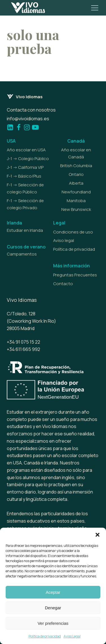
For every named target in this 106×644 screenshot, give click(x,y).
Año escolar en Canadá (76, 153)
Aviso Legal (72, 636)
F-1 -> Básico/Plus (24, 176)
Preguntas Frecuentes (75, 275)
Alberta (76, 183)
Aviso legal (64, 240)
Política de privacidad (45, 636)
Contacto (63, 284)
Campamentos (22, 254)
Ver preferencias (53, 623)
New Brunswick (76, 209)
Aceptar (53, 592)
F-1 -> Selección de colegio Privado (25, 204)
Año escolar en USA (26, 150)
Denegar (53, 608)
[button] (98, 535)
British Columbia (76, 166)
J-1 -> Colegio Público (28, 159)
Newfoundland (76, 192)
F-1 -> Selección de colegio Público (25, 188)
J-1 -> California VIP (25, 167)
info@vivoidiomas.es (28, 119)
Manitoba (76, 201)
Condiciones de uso (73, 232)
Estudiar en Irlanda (25, 230)
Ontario (76, 174)
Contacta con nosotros (31, 110)
